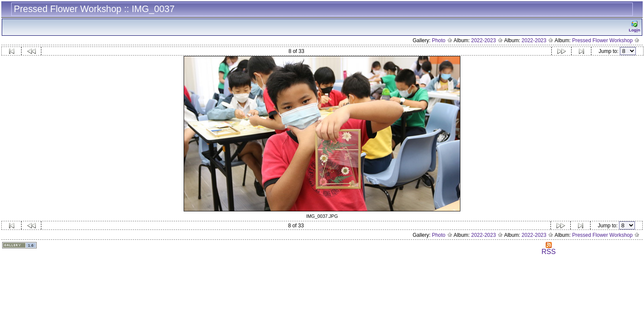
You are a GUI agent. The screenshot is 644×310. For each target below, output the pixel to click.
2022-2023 (487, 40)
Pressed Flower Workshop (606, 40)
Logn (635, 26)
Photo (442, 40)
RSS (549, 249)
